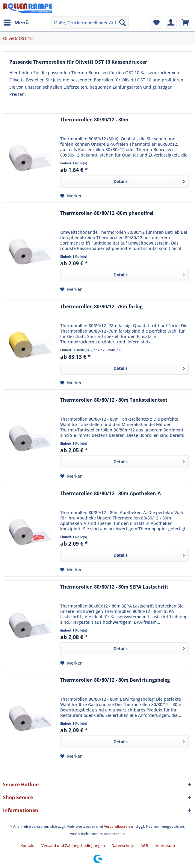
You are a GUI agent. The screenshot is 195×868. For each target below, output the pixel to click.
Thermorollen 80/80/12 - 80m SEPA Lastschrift (114, 587)
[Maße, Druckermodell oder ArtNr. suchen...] (90, 23)
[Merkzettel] (156, 23)
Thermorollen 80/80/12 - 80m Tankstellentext (114, 400)
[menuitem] (16, 23)
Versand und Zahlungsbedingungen (73, 845)
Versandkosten (117, 826)
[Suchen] (123, 23)
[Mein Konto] (171, 23)
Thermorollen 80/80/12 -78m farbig (101, 307)
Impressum (165, 845)
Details (149, 180)
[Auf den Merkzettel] (71, 196)
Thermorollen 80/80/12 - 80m (94, 120)
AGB (144, 845)
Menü (16, 22)
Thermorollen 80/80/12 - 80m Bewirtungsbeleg (115, 680)
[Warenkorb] (185, 23)
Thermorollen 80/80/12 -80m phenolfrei (107, 213)
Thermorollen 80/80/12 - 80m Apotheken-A (111, 493)
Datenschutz (123, 845)
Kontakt (28, 845)
